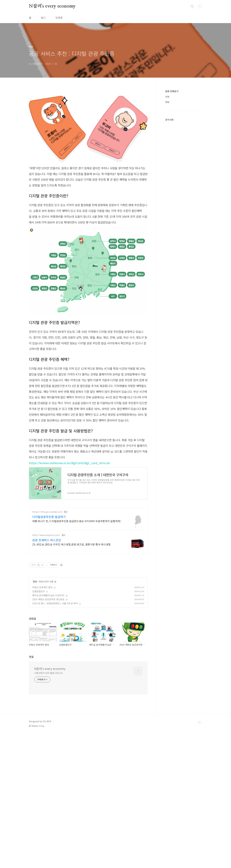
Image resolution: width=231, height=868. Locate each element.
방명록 (59, 18)
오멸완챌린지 (38, 636)
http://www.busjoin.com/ (46, 580)
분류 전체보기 (172, 91)
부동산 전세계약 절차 (42, 632)
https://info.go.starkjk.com (47, 557)
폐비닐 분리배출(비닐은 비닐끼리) (48, 640)
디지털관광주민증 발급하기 (49, 562)
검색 (192, 6)
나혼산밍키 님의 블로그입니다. (49, 718)
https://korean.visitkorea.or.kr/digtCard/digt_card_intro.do (69, 463)
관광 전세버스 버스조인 (47, 585)
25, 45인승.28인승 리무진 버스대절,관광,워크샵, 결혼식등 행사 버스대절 (71, 589)
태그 (43, 18)
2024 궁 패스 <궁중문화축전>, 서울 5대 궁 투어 (55, 648)
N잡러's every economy (52, 6)
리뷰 (167, 97)
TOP (200, 767)
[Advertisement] (88, 527)
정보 (35, 626)
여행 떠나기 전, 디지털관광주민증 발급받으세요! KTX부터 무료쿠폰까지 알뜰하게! (77, 566)
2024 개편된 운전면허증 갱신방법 (48, 644)
